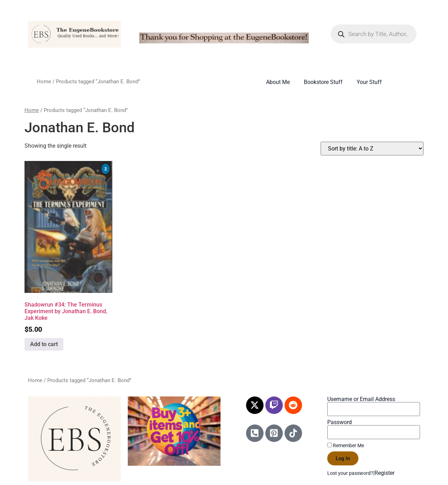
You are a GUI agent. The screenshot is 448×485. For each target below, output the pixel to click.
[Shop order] (372, 149)
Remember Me (346, 445)
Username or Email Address (361, 399)
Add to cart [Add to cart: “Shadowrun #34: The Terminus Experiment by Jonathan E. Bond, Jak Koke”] (44, 344)
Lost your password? (350, 473)
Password (339, 422)
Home (44, 82)
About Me (278, 82)
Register (384, 473)
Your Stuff (369, 82)
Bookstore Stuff (323, 82)
